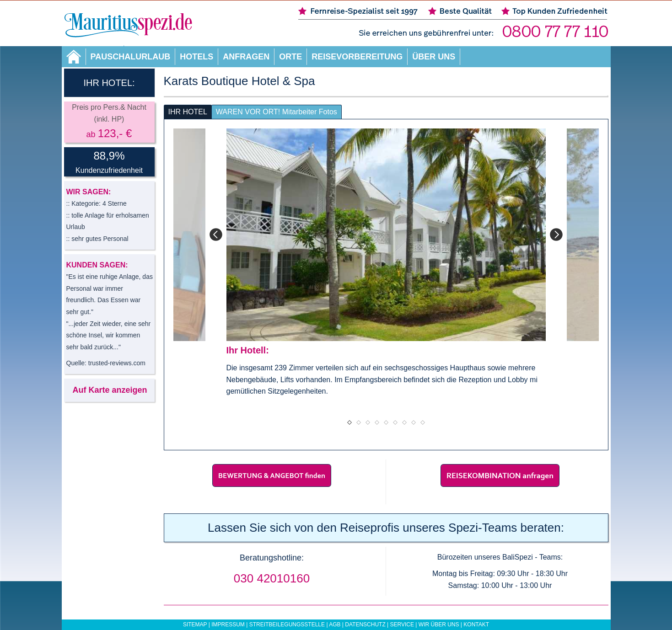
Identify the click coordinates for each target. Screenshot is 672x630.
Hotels (196, 57)
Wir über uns (439, 625)
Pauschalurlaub (131, 57)
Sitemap (195, 625)
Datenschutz (365, 625)
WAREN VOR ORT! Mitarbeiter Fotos (277, 112)
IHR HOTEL (188, 112)
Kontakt (476, 625)
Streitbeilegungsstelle (287, 625)
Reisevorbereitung (357, 57)
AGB (335, 625)
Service (402, 625)
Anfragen (246, 57)
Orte (290, 57)
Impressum (228, 625)
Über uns (434, 57)
